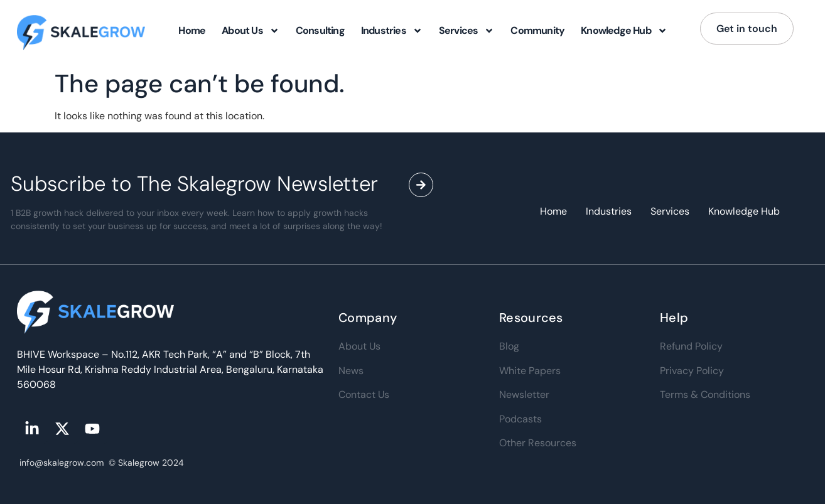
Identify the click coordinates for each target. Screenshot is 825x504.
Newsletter (524, 394)
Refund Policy (691, 346)
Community (537, 30)
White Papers (530, 371)
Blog (509, 346)
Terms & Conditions (705, 394)
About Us (251, 31)
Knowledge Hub (624, 31)
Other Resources (538, 443)
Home (192, 30)
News (351, 371)
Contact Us (364, 394)
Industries (392, 31)
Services (467, 31)
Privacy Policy (692, 371)
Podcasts (520, 419)
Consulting (320, 30)
